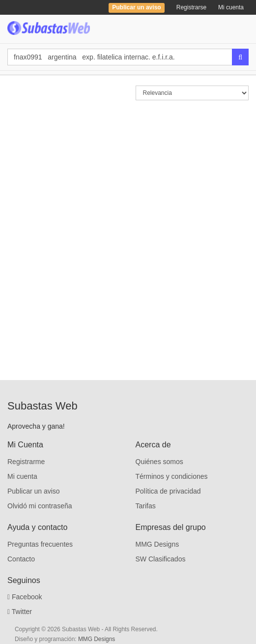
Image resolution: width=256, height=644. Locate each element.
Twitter (20, 612)
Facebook (25, 597)
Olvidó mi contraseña (40, 506)
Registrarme (26, 462)
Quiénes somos (159, 462)
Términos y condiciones (172, 476)
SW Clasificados (161, 559)
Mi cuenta (231, 7)
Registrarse (191, 7)
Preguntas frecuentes (40, 544)
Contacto (21, 559)
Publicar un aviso (34, 491)
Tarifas (146, 506)
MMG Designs (157, 544)
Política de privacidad (168, 491)
